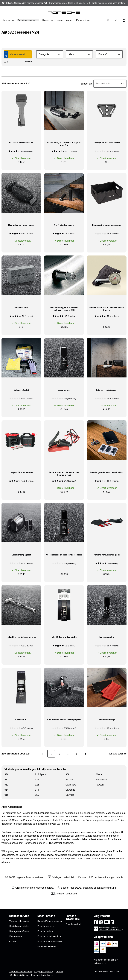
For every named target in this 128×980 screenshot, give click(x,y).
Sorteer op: (86, 84)
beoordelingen (110, 930)
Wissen (28, 62)
